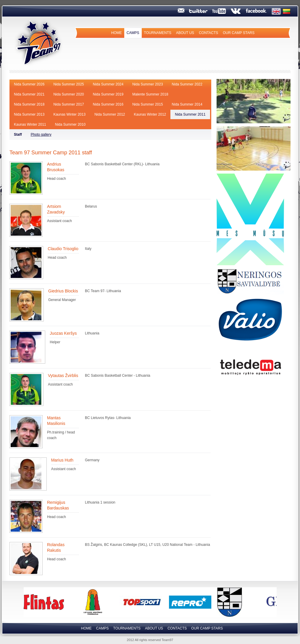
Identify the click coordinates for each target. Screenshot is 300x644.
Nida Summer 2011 (190, 114)
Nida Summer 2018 (29, 104)
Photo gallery (41, 135)
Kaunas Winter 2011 (30, 124)
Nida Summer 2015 (147, 104)
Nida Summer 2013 (29, 114)
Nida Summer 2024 (108, 84)
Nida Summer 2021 (29, 94)
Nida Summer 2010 (70, 124)
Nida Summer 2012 (110, 114)
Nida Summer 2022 (187, 84)
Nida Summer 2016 (108, 104)
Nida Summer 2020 (68, 94)
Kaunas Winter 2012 (150, 114)
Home (117, 33)
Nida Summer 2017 (68, 104)
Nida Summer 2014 (187, 104)
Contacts (208, 33)
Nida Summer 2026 (29, 84)
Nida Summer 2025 (68, 84)
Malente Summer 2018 (150, 94)
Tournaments (158, 33)
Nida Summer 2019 (108, 94)
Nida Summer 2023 (147, 84)
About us (185, 33)
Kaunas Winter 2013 (69, 114)
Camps (133, 33)
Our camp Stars (239, 33)
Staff (18, 135)
